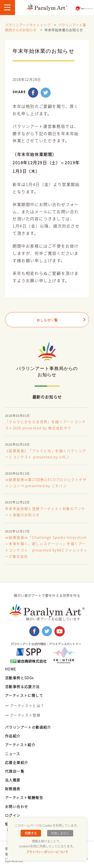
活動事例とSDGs (19, 678)
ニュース (13, 754)
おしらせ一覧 (47, 320)
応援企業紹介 (17, 762)
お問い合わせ (17, 806)
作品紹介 (13, 736)
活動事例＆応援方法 (22, 686)
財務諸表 (13, 789)
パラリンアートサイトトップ (28, 25)
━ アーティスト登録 (23, 715)
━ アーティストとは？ (25, 706)
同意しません (60, 833)
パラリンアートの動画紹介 (28, 727)
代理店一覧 (15, 771)
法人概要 (13, 780)
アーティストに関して (24, 695)
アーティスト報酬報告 (24, 797)
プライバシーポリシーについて (47, 852)
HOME (11, 669)
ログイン (13, 815)
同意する (31, 833)
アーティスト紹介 (20, 745)
